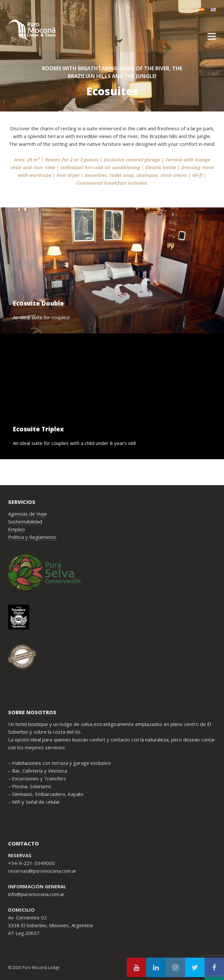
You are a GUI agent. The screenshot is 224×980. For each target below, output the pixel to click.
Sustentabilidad (25, 521)
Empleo (17, 529)
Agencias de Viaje (28, 514)
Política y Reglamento (32, 537)
